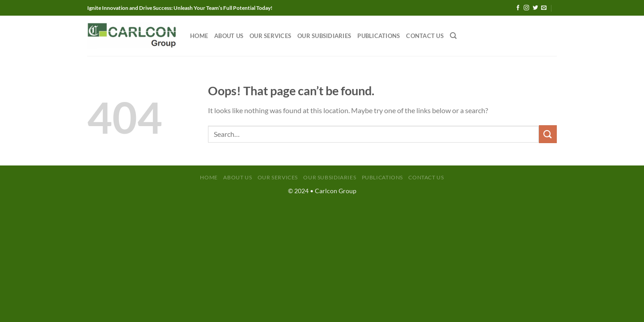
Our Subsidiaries (324, 36)
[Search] (453, 36)
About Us (229, 36)
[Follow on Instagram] (526, 8)
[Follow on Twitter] (535, 8)
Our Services (270, 36)
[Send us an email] (544, 8)
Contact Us (425, 36)
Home (199, 36)
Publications (379, 36)
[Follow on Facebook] (518, 8)
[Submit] (548, 134)
